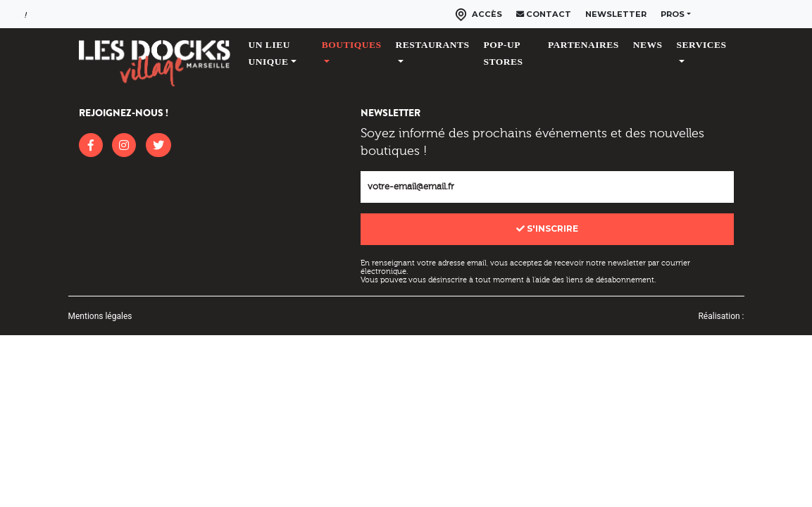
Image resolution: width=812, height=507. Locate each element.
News (648, 45)
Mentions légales (100, 316)
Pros (673, 14)
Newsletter (616, 14)
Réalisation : (721, 316)
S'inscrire (547, 229)
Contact (544, 14)
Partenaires (583, 45)
